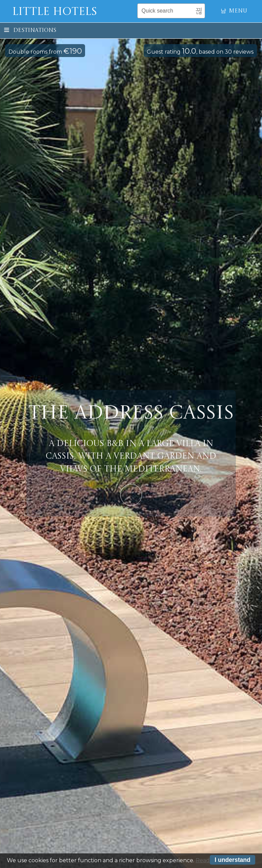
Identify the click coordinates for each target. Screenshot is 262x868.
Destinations (30, 31)
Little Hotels (55, 12)
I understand (233, 861)
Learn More (131, 495)
